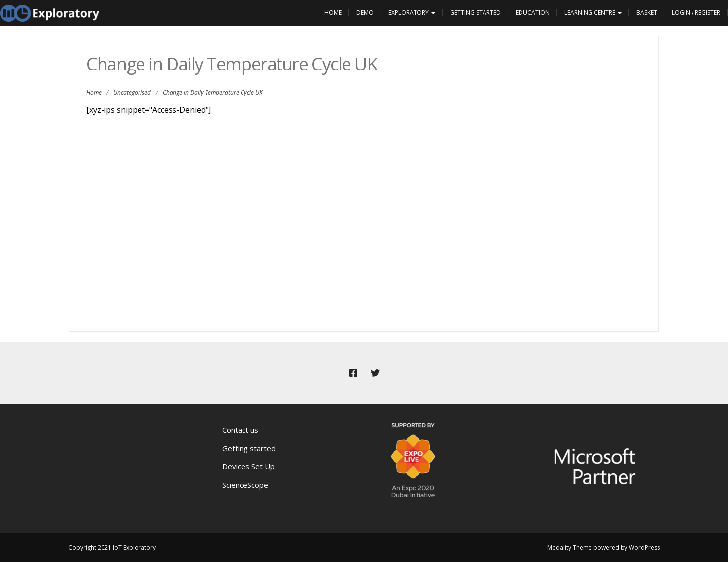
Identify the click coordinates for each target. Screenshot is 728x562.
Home (333, 13)
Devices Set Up (248, 466)
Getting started (249, 448)
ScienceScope (245, 485)
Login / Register (696, 13)
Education (533, 13)
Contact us (240, 430)
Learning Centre (593, 13)
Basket (647, 13)
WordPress (644, 547)
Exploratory (412, 13)
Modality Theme (570, 547)
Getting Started (475, 13)
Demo (365, 13)
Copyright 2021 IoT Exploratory (112, 547)
